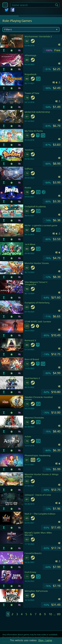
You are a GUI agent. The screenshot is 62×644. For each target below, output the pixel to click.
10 (50, 614)
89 (59, 614)
